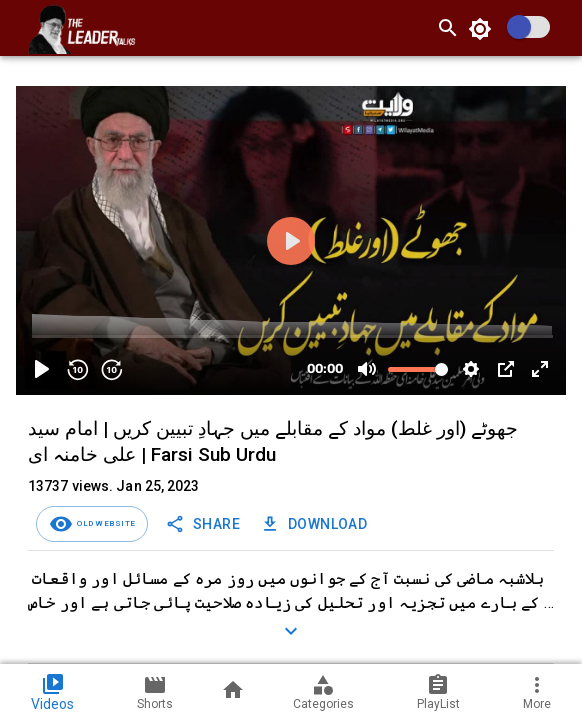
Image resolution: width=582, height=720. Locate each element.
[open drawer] (16, 28)
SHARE (204, 524)
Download (315, 524)
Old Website (104, 523)
